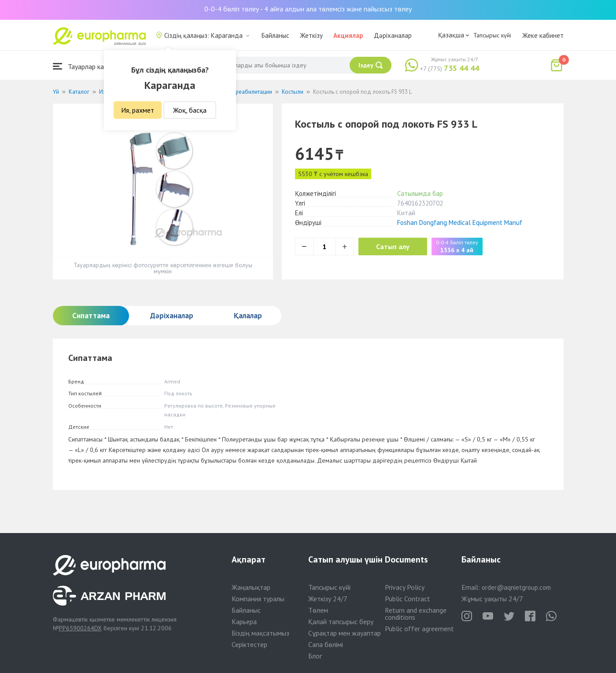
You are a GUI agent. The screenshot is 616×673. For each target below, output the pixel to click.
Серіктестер (249, 644)
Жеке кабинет (543, 35)
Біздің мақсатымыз (260, 633)
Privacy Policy (405, 587)
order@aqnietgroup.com (516, 587)
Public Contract (408, 599)
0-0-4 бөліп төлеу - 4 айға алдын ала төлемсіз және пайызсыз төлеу (308, 9)
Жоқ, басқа (190, 110)
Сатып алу (393, 246)
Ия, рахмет (138, 110)
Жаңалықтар (251, 587)
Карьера (244, 622)
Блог (315, 656)
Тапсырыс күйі (492, 35)
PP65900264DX (80, 628)
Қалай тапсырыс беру (341, 622)
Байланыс (275, 35)
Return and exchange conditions (416, 614)
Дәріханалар (393, 35)
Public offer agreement (419, 629)
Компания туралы (258, 599)
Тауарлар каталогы (89, 66)
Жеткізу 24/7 (328, 599)
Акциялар (348, 35)
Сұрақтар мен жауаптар (345, 633)
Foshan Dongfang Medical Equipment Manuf (460, 222)
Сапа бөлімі (326, 644)
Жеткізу (311, 35)
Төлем (318, 610)
